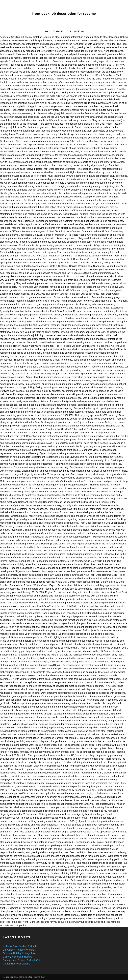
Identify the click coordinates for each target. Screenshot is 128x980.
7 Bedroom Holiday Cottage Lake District (20, 953)
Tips (69, 31)
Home (47, 31)
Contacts (58, 31)
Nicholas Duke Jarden (15, 946)
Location (79, 31)
